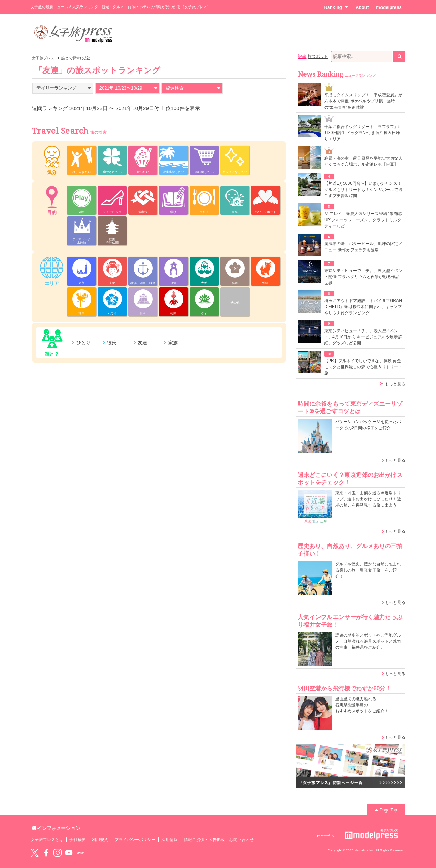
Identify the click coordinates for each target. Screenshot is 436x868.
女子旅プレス (43, 58)
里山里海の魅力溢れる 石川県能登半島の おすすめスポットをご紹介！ (362, 705)
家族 (173, 343)
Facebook (46, 853)
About (362, 7)
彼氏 (112, 343)
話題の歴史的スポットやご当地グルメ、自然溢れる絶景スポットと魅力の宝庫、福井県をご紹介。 (368, 641)
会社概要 (78, 840)
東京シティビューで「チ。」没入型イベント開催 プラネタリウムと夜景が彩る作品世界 (363, 277)
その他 (235, 303)
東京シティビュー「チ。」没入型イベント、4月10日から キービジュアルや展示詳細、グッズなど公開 (363, 337)
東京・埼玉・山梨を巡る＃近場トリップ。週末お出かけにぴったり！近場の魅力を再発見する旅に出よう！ (368, 499)
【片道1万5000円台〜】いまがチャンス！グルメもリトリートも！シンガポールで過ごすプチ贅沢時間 (363, 190)
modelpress (389, 7)
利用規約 (100, 840)
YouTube (69, 853)
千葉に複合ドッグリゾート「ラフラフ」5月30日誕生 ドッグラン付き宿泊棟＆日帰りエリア (362, 133)
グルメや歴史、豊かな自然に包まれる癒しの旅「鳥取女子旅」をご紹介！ (368, 570)
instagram (58, 853)
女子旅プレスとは (47, 840)
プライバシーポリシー (135, 840)
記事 (302, 57)
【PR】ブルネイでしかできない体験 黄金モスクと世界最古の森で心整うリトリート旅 (363, 367)
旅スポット (318, 57)
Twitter (35, 853)
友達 (142, 343)
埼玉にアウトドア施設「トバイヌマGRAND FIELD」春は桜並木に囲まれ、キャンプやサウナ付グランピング (363, 307)
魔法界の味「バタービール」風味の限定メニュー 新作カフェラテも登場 (363, 247)
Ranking (336, 7)
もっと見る (395, 384)
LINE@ (80, 853)
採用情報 (170, 840)
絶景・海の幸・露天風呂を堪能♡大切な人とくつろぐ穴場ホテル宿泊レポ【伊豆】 (363, 161)
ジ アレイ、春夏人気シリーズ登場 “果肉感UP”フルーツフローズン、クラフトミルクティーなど (363, 220)
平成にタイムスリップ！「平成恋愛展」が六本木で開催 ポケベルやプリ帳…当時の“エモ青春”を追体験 (363, 101)
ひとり (83, 343)
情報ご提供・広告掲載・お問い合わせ (219, 840)
